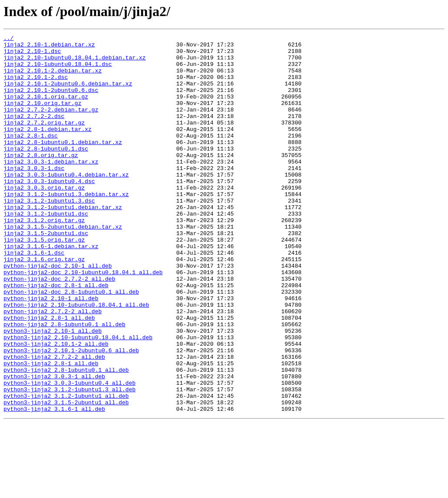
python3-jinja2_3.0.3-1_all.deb (54, 445)
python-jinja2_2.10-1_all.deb (51, 351)
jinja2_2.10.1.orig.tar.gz (46, 109)
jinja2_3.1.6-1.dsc (34, 297)
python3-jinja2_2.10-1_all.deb (53, 390)
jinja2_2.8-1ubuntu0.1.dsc (46, 172)
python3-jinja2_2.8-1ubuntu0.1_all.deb (66, 437)
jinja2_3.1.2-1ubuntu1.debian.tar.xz (63, 242)
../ (8, 39)
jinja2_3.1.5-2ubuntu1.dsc (46, 273)
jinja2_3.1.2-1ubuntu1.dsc (46, 250)
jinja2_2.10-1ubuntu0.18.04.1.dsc (58, 70)
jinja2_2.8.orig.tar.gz (41, 180)
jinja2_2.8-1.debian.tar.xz (48, 148)
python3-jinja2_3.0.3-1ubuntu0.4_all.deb (69, 453)
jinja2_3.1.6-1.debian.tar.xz (51, 289)
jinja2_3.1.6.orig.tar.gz (44, 305)
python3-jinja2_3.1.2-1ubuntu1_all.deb (66, 469)
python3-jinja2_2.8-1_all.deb (51, 429)
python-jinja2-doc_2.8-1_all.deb (56, 336)
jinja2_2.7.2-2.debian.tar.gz (51, 125)
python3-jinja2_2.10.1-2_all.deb (56, 406)
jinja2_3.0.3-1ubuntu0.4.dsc (49, 211)
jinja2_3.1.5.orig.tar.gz (44, 281)
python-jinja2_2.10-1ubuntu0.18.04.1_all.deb (76, 359)
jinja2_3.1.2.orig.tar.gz (44, 258)
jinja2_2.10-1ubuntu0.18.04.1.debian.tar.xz (75, 62)
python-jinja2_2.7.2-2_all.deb (53, 367)
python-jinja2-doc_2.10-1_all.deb (58, 312)
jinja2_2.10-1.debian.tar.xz (49, 47)
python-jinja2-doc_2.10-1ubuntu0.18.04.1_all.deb (83, 320)
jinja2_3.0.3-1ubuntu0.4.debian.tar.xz (66, 203)
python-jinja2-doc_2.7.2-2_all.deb (59, 328)
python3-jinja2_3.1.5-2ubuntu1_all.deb (66, 476)
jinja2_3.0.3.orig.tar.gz (44, 219)
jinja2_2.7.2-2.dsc (34, 133)
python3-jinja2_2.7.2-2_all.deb (54, 422)
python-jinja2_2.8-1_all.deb (49, 375)
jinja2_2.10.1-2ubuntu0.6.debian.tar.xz (68, 94)
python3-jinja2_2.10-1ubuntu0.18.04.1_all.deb (78, 398)
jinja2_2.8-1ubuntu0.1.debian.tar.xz (63, 164)
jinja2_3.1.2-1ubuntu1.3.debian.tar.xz (66, 226)
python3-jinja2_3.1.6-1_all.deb (54, 484)
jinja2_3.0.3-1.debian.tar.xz (51, 187)
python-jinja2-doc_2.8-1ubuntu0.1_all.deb (71, 344)
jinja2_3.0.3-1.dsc (34, 195)
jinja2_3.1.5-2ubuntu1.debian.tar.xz (63, 265)
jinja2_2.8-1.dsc (31, 156)
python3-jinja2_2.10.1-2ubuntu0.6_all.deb (71, 414)
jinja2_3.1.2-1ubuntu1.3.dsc (49, 234)
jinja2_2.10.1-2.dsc (36, 86)
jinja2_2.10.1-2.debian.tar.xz (53, 78)
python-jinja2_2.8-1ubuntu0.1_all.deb (64, 383)
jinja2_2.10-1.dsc (32, 55)
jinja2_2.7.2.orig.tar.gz (44, 141)
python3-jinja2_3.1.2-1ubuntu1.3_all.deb (69, 461)
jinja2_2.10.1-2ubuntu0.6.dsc (51, 102)
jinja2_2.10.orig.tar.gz (42, 117)
